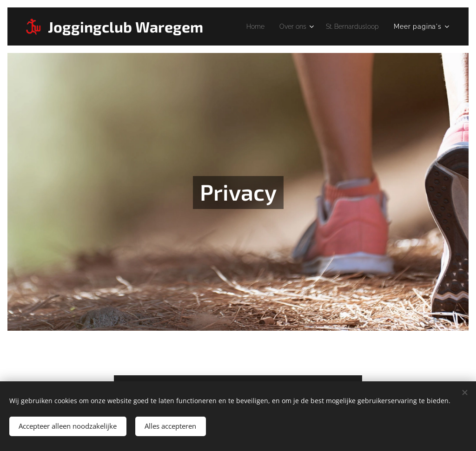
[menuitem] (246, 26)
